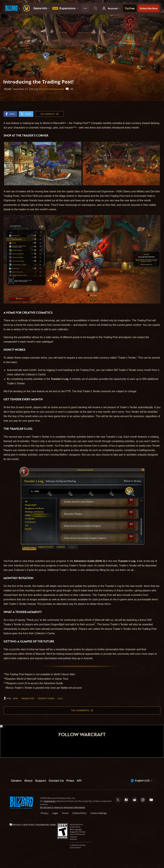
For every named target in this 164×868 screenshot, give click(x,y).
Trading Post (28, 698)
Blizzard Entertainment (51, 89)
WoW (15, 698)
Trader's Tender (46, 698)
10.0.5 (60, 698)
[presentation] (12, 8)
